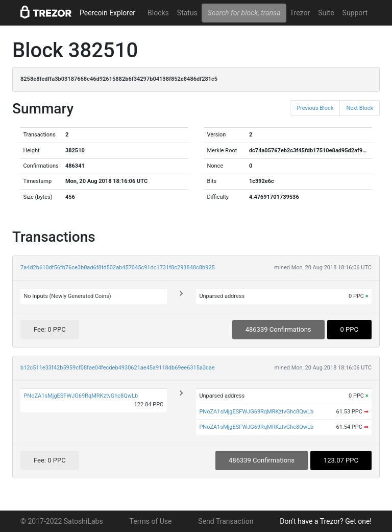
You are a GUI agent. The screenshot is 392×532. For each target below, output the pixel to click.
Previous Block (315, 108)
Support (355, 13)
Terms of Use (151, 521)
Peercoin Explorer (107, 13)
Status (187, 13)
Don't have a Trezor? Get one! (326, 521)
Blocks (158, 13)
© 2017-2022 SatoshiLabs (62, 521)
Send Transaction (226, 521)
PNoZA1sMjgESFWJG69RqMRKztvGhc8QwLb (81, 396)
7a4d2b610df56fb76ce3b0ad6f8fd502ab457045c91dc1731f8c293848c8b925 (118, 268)
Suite (326, 13)
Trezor (300, 13)
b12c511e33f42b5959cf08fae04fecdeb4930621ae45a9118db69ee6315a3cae (118, 368)
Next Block (360, 108)
